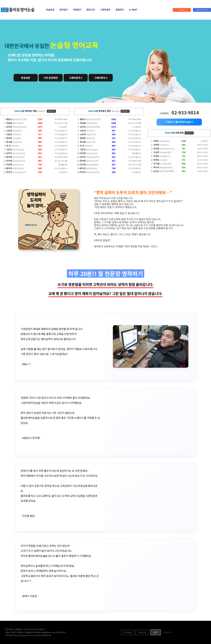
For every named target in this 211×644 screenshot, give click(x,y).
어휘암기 (77, 10)
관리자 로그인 (202, 10)
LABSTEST (168, 632)
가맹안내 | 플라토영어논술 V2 (179, 122)
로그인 (182, 10)
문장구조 (91, 10)
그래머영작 (105, 10)
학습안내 (50, 10)
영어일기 (64, 10)
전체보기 (51, 111)
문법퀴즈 (120, 10)
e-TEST (133, 10)
